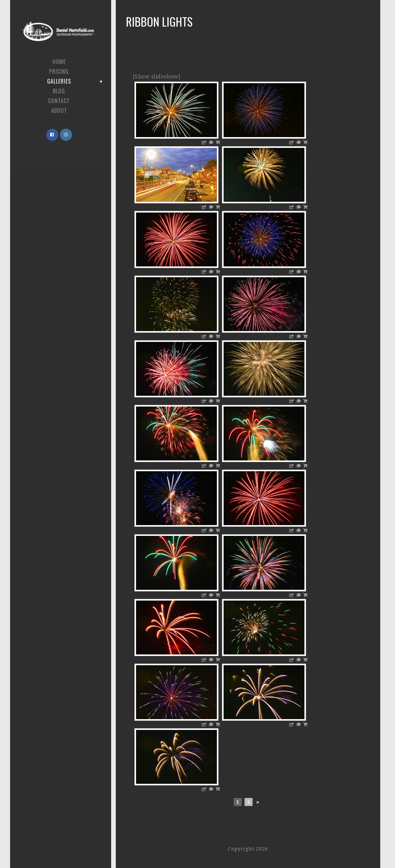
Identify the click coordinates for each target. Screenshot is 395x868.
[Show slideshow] (157, 77)
